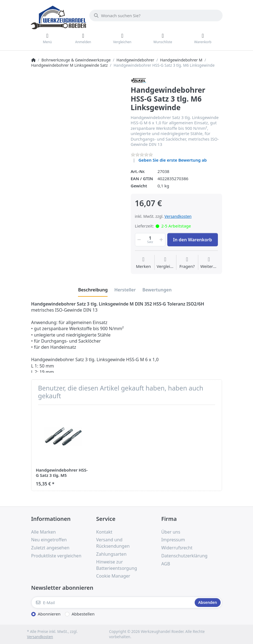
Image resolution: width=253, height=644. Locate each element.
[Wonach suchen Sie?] (156, 15)
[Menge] (150, 240)
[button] (139, 240)
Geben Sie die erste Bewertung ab (173, 160)
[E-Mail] (112, 602)
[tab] (93, 290)
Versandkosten (178, 216)
